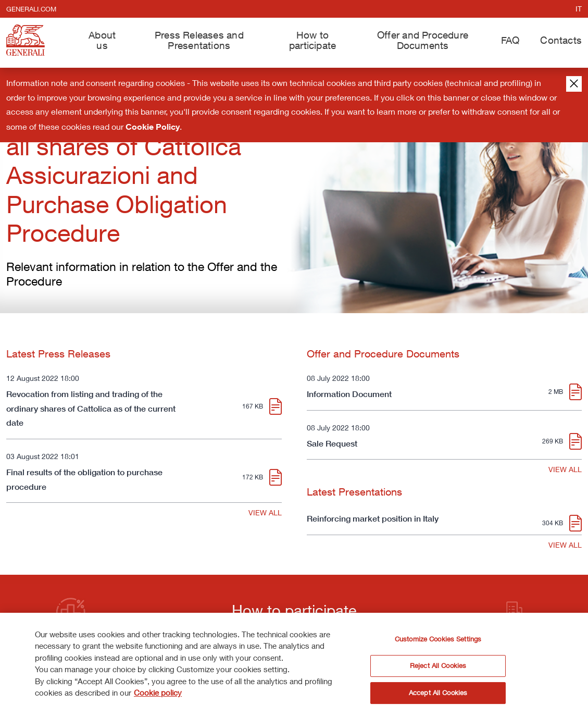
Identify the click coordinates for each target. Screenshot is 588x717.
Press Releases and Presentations (199, 40)
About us (102, 40)
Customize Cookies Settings (438, 641)
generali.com (31, 9)
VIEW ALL (265, 512)
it (579, 9)
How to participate (312, 40)
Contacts (561, 40)
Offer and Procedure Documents (423, 40)
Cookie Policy (153, 126)
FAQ (510, 40)
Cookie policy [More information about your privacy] (158, 695)
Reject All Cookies (438, 667)
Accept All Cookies (438, 695)
